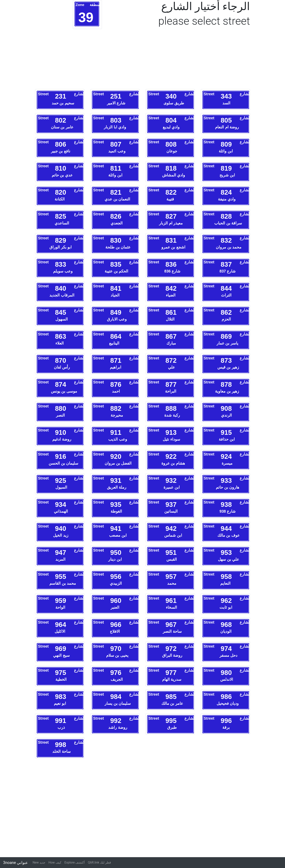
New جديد (39, 862)
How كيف (55, 862)
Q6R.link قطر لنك (99, 862)
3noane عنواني (15, 863)
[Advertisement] (87, 61)
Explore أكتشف (75, 862)
